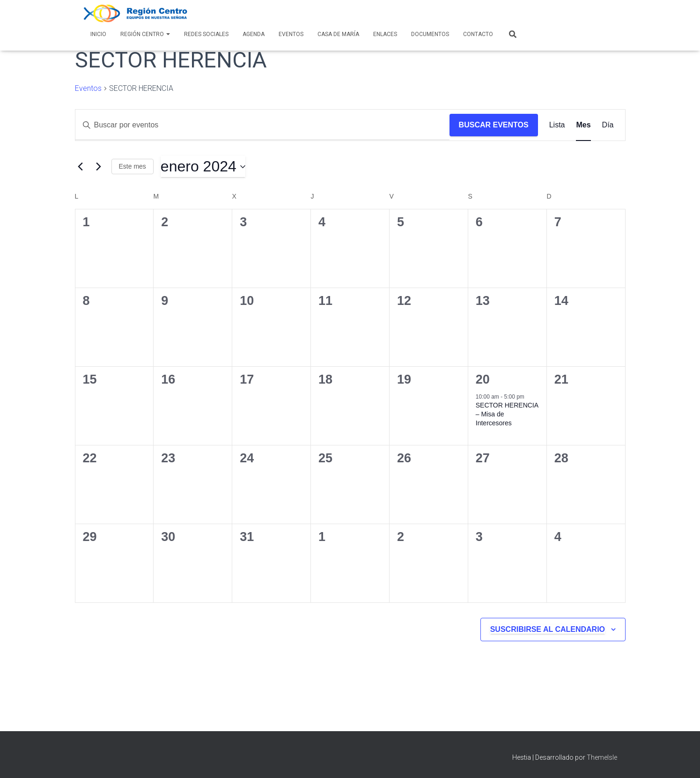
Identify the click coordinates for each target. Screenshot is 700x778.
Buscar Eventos (494, 125)
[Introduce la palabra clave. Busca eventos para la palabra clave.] (262, 125)
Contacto (478, 34)
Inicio (98, 34)
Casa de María (338, 34)
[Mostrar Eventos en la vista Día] (608, 125)
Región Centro (145, 34)
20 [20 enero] (483, 379)
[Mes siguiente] (99, 167)
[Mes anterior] (81, 167)
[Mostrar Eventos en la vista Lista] (557, 125)
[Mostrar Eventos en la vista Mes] (583, 125)
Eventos (291, 34)
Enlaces (385, 34)
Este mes (133, 166)
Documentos (430, 34)
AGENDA (254, 34)
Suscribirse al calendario (548, 629)
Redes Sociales (206, 34)
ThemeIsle (602, 757)
